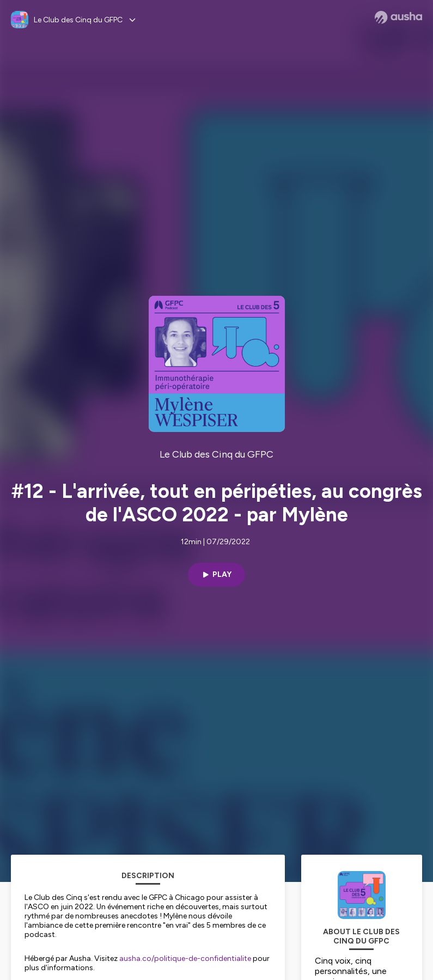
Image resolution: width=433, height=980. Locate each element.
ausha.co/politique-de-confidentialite (185, 958)
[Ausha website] (398, 17)
